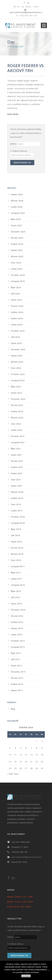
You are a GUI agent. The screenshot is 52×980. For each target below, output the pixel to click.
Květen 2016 (17, 622)
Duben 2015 (17, 690)
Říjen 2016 (16, 591)
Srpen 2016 (16, 604)
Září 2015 (15, 659)
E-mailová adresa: (19, 151)
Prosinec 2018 (18, 517)
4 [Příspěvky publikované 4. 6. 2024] (15, 748)
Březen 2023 (17, 362)
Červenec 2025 (18, 232)
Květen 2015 (17, 684)
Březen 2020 (17, 492)
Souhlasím (26, 976)
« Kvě (10, 774)
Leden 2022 (17, 430)
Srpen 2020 (16, 486)
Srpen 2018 (16, 542)
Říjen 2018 (16, 529)
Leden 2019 (17, 511)
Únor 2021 (16, 480)
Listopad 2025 (18, 213)
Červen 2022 (17, 405)
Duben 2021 (17, 473)
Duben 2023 (17, 356)
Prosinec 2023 (18, 331)
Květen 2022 (17, 411)
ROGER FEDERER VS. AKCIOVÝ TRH (26, 68)
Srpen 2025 (16, 225)
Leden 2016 (17, 635)
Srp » (17, 774)
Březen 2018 (17, 554)
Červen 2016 (17, 616)
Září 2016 (15, 597)
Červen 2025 (17, 238)
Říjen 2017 (16, 573)
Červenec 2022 (18, 399)
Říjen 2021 (16, 449)
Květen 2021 (17, 467)
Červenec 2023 (18, 349)
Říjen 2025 (16, 219)
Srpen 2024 (16, 300)
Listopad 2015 (18, 647)
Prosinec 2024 (18, 275)
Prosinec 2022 (18, 374)
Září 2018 (15, 535)
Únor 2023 (16, 368)
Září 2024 (15, 294)
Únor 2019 (16, 504)
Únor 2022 (16, 424)
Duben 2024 (17, 318)
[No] (49, 970)
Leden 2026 (17, 207)
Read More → (14, 114)
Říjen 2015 (16, 653)
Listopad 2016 (18, 585)
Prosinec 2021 (18, 436)
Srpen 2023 (16, 343)
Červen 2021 (17, 461)
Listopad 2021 (18, 442)
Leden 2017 (17, 579)
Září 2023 (15, 337)
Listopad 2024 (18, 281)
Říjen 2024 (16, 287)
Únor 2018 (16, 560)
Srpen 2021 (16, 455)
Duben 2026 (17, 194)
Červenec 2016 (18, 610)
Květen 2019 (17, 498)
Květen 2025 (17, 244)
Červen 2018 (17, 548)
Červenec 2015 (18, 672)
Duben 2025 (17, 250)
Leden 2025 (17, 269)
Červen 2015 (17, 678)
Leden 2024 (17, 325)
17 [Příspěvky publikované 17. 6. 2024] (10, 762)
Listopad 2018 (18, 523)
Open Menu (44, 25)
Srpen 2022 (16, 393)
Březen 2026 (17, 201)
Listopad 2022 (18, 380)
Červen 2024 (17, 306)
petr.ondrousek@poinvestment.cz (26, 12)
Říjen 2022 (16, 387)
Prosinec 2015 (18, 641)
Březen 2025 (17, 256)
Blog (13, 709)
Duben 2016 (17, 628)
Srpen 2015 (16, 666)
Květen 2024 (17, 312)
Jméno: (14, 144)
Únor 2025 (16, 263)
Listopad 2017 (18, 566)
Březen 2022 (17, 418)
